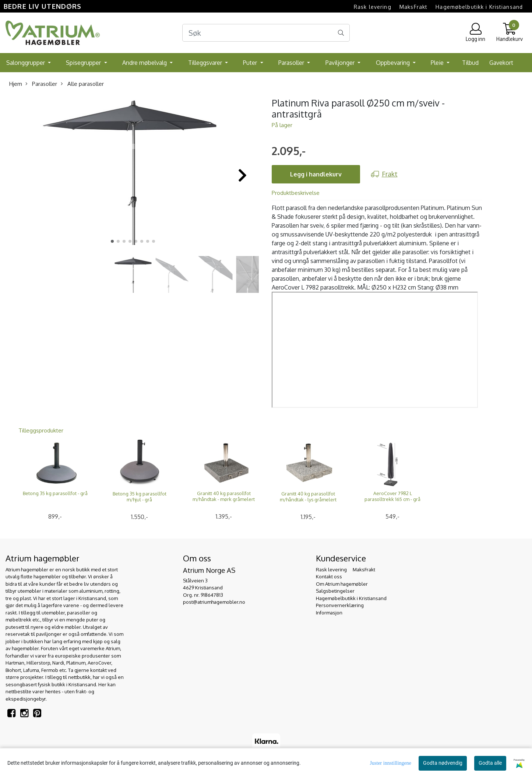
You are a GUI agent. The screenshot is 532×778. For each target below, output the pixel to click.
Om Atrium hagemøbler (342, 584)
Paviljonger (341, 63)
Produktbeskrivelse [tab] (296, 193)
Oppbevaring (394, 63)
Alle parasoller (82, 84)
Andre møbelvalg (145, 63)
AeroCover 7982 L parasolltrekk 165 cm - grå (392, 496)
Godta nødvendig (443, 763)
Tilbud (470, 63)
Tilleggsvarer (206, 63)
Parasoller (292, 63)
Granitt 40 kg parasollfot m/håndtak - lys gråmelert (308, 497)
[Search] (266, 33)
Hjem (16, 84)
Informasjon (329, 613)
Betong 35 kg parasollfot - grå (55, 493)
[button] (112, 241)
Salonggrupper (26, 63)
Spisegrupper (84, 63)
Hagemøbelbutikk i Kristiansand (479, 7)
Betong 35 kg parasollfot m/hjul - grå (140, 497)
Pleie (438, 63)
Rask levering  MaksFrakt (391, 7)
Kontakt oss (329, 577)
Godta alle (490, 763)
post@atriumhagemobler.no (214, 602)
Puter (251, 63)
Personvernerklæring (340, 605)
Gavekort (501, 63)
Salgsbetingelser (335, 591)
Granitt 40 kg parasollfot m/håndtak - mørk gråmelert (224, 496)
